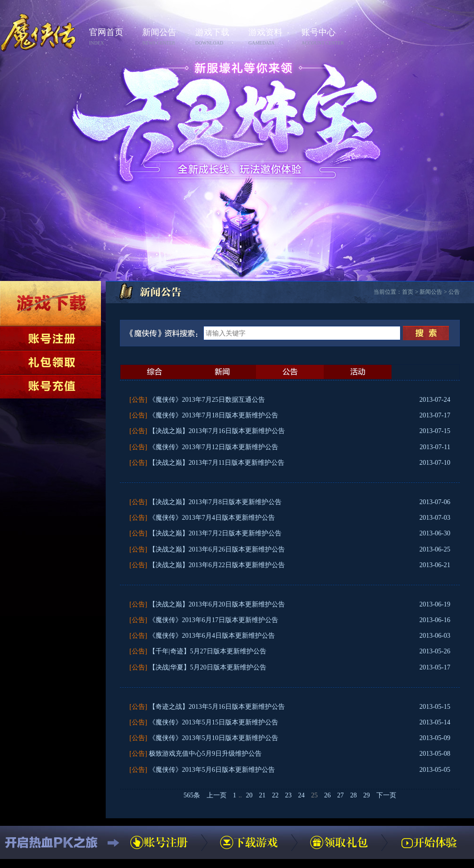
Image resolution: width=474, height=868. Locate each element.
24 (301, 795)
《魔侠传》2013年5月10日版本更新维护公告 (214, 738)
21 (262, 795)
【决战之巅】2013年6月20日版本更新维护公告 (217, 604)
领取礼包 (50, 362)
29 (366, 795)
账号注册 (50, 338)
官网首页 (113, 37)
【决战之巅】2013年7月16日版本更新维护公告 (217, 431)
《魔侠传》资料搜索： (165, 333)
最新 (154, 372)
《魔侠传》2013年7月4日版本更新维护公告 (212, 518)
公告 (454, 292)
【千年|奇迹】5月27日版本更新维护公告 (208, 651)
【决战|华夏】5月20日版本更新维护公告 (208, 667)
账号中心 (325, 37)
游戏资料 (272, 37)
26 (328, 795)
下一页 (386, 795)
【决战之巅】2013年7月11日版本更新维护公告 (217, 463)
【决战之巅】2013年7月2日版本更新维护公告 (215, 533)
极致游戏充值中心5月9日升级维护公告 (205, 754)
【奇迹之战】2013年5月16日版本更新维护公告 (217, 707)
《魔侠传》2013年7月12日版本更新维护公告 (214, 447)
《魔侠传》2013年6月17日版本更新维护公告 (214, 620)
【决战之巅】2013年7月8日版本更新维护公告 (215, 502)
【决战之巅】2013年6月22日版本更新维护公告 (217, 565)
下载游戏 (50, 303)
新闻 (222, 372)
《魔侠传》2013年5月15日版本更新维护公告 (214, 722)
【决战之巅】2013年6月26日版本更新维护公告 (217, 549)
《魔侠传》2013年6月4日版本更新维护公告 (212, 636)
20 (249, 795)
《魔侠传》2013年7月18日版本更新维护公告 (214, 415)
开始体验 (429, 842)
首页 (408, 292)
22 (275, 795)
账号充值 (50, 387)
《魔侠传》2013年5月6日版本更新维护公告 (212, 770)
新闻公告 (166, 37)
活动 (358, 372)
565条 (192, 795)
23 (288, 795)
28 (354, 795)
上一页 (217, 795)
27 (340, 795)
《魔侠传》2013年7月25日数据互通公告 (207, 400)
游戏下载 (219, 37)
